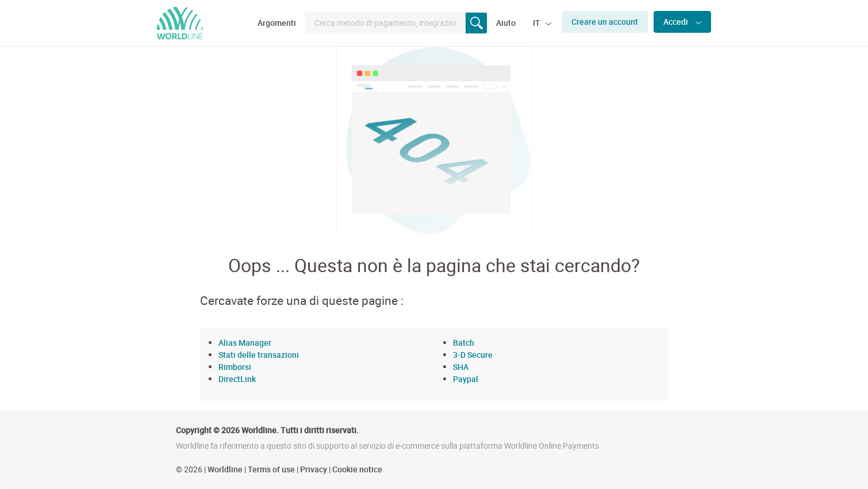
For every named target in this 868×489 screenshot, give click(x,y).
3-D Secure (473, 355)
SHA (461, 367)
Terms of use (271, 469)
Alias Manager (245, 343)
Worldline (225, 469)
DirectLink (237, 379)
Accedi (677, 22)
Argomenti (277, 23)
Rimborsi (235, 367)
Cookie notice (357, 469)
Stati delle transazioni (259, 355)
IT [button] (537, 23)
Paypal (466, 379)
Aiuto (506, 23)
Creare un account (605, 22)
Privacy (314, 469)
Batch (464, 343)
